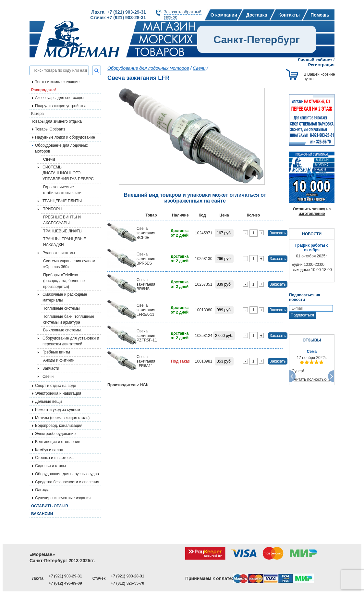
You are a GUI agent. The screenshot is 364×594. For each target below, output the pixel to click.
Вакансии (42, 514)
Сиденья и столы (50, 466)
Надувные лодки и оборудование (65, 137)
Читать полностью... (312, 379)
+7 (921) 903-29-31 (65, 576)
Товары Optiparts (50, 129)
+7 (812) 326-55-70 (127, 583)
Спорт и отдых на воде (56, 386)
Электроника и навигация (58, 393)
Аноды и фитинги (59, 360)
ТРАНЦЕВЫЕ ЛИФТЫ (63, 231)
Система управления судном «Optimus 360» (69, 264)
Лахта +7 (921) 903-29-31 (118, 12)
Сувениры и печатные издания (63, 498)
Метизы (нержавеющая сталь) (62, 418)
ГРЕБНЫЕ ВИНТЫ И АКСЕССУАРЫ (62, 220)
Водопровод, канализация (59, 426)
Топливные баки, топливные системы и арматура (69, 319)
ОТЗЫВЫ (312, 340)
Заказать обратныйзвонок (183, 14)
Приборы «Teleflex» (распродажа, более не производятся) (64, 281)
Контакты (289, 15)
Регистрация (321, 65)
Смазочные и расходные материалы (65, 297)
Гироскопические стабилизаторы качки (62, 190)
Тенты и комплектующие (57, 82)
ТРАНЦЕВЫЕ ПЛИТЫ (62, 201)
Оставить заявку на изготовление (312, 211)
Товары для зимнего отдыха (56, 121)
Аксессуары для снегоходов (60, 98)
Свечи (49, 159)
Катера (37, 114)
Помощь (320, 15)
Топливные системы (61, 308)
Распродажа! (44, 90)
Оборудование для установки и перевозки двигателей (71, 341)
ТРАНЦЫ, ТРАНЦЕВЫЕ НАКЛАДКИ (65, 242)
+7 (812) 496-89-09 (65, 583)
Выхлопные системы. (62, 330)
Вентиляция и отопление (58, 442)
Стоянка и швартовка (54, 458)
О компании (224, 15)
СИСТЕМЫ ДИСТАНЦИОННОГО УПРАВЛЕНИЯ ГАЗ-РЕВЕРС (68, 173)
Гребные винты (56, 352)
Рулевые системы (59, 253)
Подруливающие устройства (61, 106)
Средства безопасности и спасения (67, 482)
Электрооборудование (55, 434)
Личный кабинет (315, 60)
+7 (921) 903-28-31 (127, 576)
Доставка (257, 15)
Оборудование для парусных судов (67, 474)
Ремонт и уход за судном (58, 410)
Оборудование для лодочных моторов (61, 148)
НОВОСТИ (312, 234)
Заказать (278, 233)
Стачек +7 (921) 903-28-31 (118, 18)
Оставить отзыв (50, 506)
